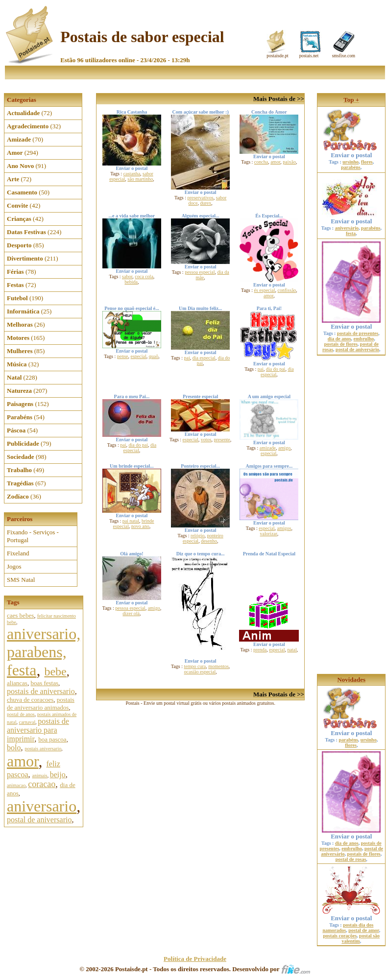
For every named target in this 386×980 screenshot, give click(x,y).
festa (351, 233)
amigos (284, 528)
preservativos (200, 198)
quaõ (154, 356)
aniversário (347, 228)
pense (123, 356)
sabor (127, 276)
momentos (218, 666)
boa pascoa (52, 739)
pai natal (131, 521)
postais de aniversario (41, 691)
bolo (14, 748)
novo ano (140, 526)
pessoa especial (200, 272)
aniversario (42, 806)
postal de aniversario (39, 820)
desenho (209, 541)
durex (205, 203)
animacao (16, 785)
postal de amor (363, 930)
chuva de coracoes (30, 700)
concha (261, 162)
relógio (197, 536)
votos (206, 440)
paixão (289, 162)
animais (40, 776)
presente (222, 440)
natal (292, 650)
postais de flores (341, 344)
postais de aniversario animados (41, 704)
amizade (268, 448)
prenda (260, 650)
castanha (132, 174)
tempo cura (195, 666)
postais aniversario (43, 749)
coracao (42, 784)
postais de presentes (358, 333)
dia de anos (339, 339)
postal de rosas (351, 859)
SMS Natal (21, 580)
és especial (265, 290)
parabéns (350, 167)
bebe (55, 671)
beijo (58, 775)
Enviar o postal (351, 152)
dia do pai (276, 369)
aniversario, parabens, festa (44, 652)
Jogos (14, 566)
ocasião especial (200, 672)
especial (139, 356)
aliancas (17, 683)
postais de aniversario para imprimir (38, 730)
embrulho (364, 339)
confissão (287, 290)
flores (367, 162)
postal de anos (21, 714)
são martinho (140, 179)
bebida (131, 282)
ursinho (350, 162)
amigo (284, 448)
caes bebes (20, 615)
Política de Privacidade (195, 959)
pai (187, 358)
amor (23, 761)
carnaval (27, 722)
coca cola (144, 276)
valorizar (269, 534)
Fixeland (18, 553)
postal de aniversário (357, 349)
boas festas (44, 683)
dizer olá (131, 613)
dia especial (204, 358)
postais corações (340, 936)
